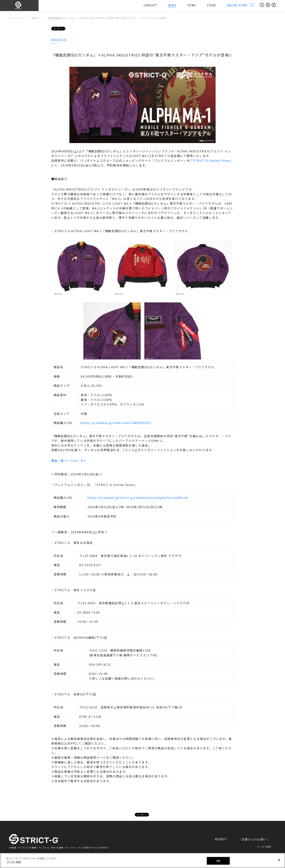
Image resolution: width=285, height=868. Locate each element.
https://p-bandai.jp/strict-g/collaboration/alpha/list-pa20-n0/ (138, 498)
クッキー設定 (264, 847)
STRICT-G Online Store (212, 161)
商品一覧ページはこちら (69, 461)
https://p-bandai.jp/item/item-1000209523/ (117, 423)
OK (218, 861)
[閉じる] (279, 861)
